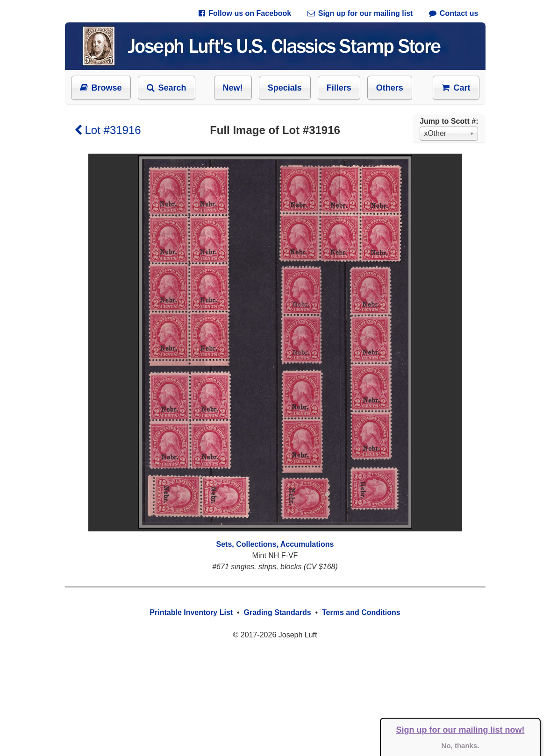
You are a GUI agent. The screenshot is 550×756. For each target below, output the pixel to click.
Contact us (454, 13)
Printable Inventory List (191, 612)
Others (390, 88)
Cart (456, 88)
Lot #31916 (108, 130)
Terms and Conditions (361, 612)
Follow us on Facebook (245, 13)
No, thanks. (461, 745)
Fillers (339, 88)
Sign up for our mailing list (360, 13)
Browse (101, 88)
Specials (285, 88)
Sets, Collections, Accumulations (275, 544)
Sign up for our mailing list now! (461, 730)
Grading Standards (278, 612)
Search (167, 88)
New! (233, 88)
